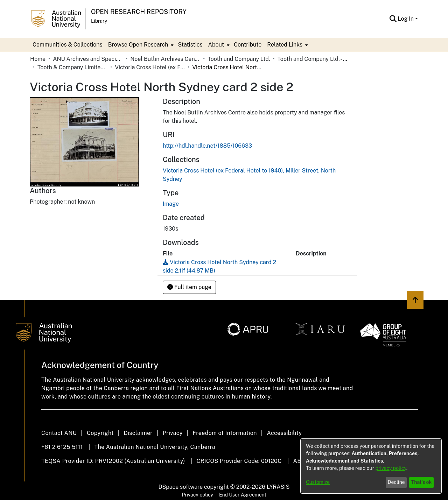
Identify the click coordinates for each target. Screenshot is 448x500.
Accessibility (284, 433)
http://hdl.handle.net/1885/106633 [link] (207, 146)
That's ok (422, 482)
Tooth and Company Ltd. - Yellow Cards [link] (312, 59)
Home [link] (38, 59)
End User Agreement (243, 495)
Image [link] (171, 204)
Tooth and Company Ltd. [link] (239, 59)
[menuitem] (140, 45)
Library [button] (99, 21)
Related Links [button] (285, 45)
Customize (318, 482)
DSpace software (181, 487)
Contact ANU (59, 433)
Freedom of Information (225, 433)
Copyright (100, 433)
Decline (396, 482)
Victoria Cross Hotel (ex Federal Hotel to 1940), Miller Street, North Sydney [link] (150, 67)
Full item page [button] (189, 287)
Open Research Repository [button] (139, 12)
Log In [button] (407, 19)
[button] (393, 19)
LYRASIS (278, 487)
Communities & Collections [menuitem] (68, 45)
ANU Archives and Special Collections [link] (88, 59)
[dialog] (371, 466)
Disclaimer (138, 433)
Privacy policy (197, 495)
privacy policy (391, 468)
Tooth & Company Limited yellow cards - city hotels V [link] (72, 67)
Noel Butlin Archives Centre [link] (165, 59)
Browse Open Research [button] (138, 45)
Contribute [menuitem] (248, 45)
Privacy (173, 433)
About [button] (216, 45)
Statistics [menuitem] (190, 45)
